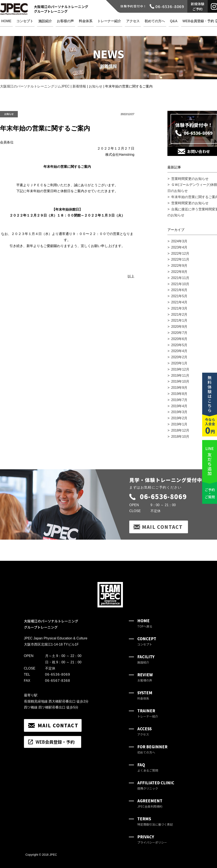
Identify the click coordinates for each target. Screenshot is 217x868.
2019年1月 (179, 424)
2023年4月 (179, 247)
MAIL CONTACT (162, 527)
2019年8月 (179, 394)
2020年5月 (179, 345)
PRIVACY (152, 839)
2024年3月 (179, 241)
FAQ (148, 767)
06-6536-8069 (158, 496)
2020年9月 (179, 327)
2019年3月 (179, 412)
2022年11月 (180, 259)
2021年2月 (179, 315)
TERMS (155, 821)
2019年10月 (180, 381)
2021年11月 (180, 278)
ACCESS (145, 731)
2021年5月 (179, 296)
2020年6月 (179, 339)
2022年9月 (179, 266)
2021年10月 (180, 284)
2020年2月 (179, 357)
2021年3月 (179, 308)
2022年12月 (180, 253)
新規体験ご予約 (198, 6)
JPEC (53, 855)
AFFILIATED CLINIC (156, 785)
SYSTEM (145, 695)
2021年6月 (179, 290)
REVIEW (145, 677)
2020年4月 (179, 351)
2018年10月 (180, 437)
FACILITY (146, 659)
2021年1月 (179, 320)
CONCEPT (147, 641)
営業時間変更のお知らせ (190, 179)
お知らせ (9, 114)
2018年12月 (180, 430)
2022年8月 (179, 272)
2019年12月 (180, 369)
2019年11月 (180, 376)
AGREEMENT (150, 803)
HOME (145, 623)
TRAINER (148, 713)
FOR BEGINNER (152, 749)
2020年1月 (179, 363)
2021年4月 (179, 302)
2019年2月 (179, 418)
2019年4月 (179, 406)
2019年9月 (179, 388)
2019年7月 (179, 400)
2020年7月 (179, 333)
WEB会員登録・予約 (55, 742)
